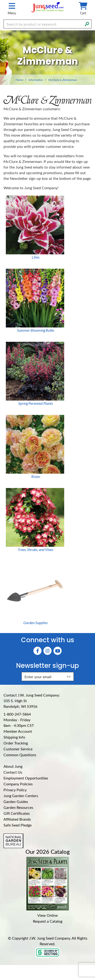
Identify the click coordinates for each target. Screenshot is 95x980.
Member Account (18, 731)
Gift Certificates (17, 813)
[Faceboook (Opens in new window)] (37, 651)
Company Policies (18, 784)
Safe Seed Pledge (18, 825)
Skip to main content (0, 0)
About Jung (13, 766)
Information (36, 80)
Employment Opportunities (26, 778)
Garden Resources (18, 807)
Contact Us (13, 772)
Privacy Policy (15, 790)
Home (19, 80)
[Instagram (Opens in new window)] (47, 651)
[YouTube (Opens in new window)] (58, 651)
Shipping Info (14, 737)
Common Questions (20, 755)
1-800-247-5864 (17, 714)
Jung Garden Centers (21, 796)
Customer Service (18, 749)
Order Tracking (16, 743)
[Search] (87, 24)
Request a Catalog (48, 921)
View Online (47, 915)
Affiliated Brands (17, 819)
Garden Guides (16, 801)
